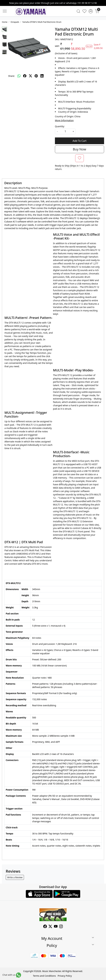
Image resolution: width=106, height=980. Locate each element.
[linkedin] (42, 76)
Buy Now (79, 149)
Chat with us (9, 975)
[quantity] (65, 131)
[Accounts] (91, 11)
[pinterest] (36, 76)
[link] (78, 11)
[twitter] (30, 76)
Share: (11, 76)
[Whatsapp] (19, 76)
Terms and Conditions (44, 976)
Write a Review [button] (15, 877)
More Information (64, 120)
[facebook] (25, 76)
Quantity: (60, 126)
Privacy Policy (65, 976)
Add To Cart (79, 141)
